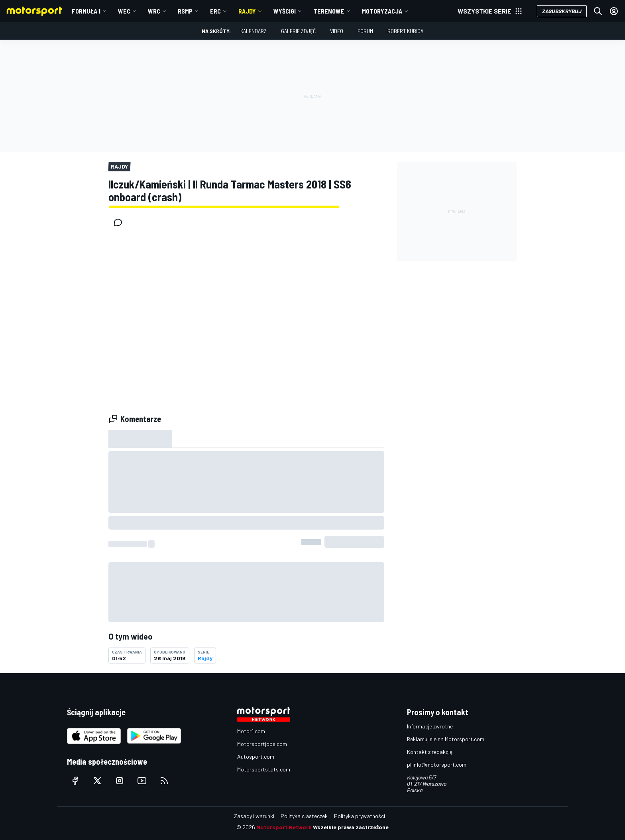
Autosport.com (256, 757)
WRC (154, 11)
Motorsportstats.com (264, 769)
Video (337, 31)
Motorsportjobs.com (262, 744)
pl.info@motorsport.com (437, 764)
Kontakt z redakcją (430, 752)
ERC (215, 11)
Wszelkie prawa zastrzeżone (351, 827)
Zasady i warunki (254, 816)
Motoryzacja (382, 11)
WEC (124, 11)
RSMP (185, 11)
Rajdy (247, 11)
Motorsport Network (284, 827)
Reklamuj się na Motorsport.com (446, 739)
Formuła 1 (86, 11)
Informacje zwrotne (430, 726)
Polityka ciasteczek (304, 816)
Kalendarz (254, 31)
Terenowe (329, 11)
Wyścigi (285, 11)
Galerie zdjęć (298, 31)
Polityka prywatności (360, 816)
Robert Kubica (405, 31)
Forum (365, 31)
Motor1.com (251, 731)
